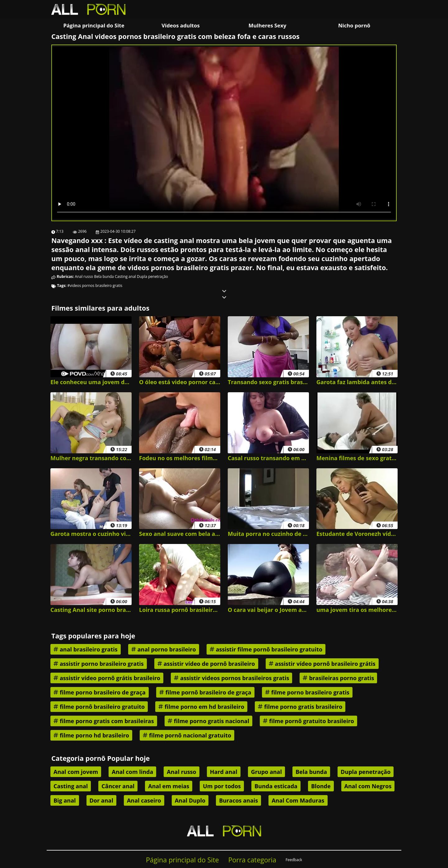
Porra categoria (252, 860)
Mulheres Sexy (268, 25)
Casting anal (125, 277)
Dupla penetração (152, 277)
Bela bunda (104, 277)
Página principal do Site (94, 25)
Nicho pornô (354, 25)
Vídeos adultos (181, 25)
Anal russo (84, 277)
